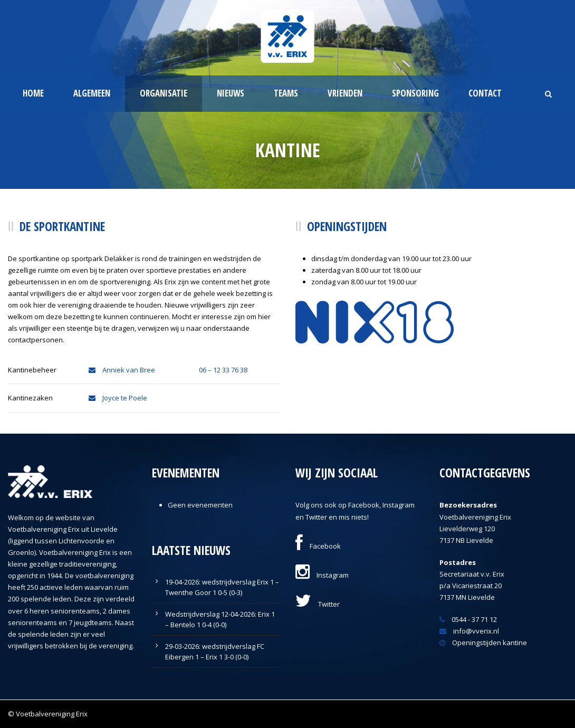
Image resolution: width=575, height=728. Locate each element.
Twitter (318, 604)
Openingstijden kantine (483, 643)
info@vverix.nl (469, 631)
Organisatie (164, 93)
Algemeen (92, 93)
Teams (286, 93)
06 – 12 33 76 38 (223, 370)
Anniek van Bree (122, 370)
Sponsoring (415, 93)
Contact (485, 93)
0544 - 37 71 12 (468, 619)
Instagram (322, 575)
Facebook (318, 546)
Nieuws (231, 93)
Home (33, 93)
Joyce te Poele (118, 398)
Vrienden (345, 93)
